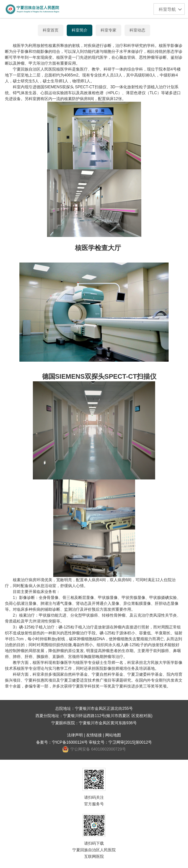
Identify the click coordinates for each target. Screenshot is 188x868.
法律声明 (75, 735)
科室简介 (80, 30)
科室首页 (51, 30)
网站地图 (113, 735)
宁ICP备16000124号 (70, 742)
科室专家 (108, 30)
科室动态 (137, 30)
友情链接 (94, 735)
